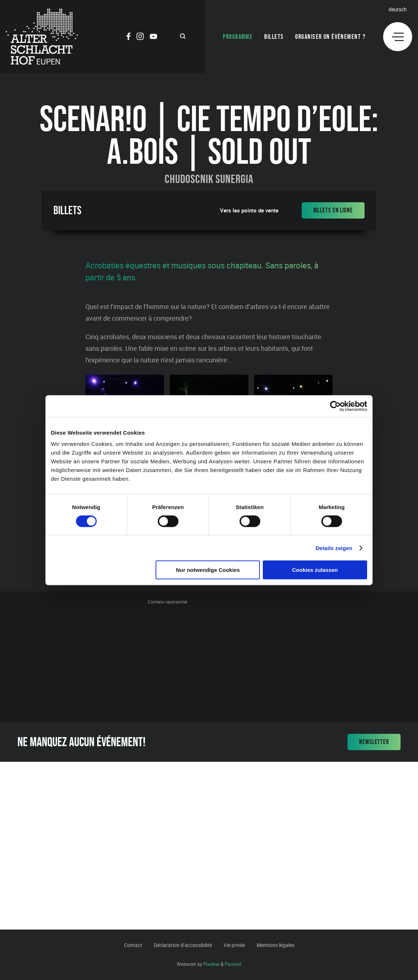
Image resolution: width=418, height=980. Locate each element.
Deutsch (398, 9)
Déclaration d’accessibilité (183, 945)
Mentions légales (276, 945)
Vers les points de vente (249, 210)
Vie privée (234, 945)
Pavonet (233, 964)
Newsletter (374, 742)
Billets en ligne (333, 210)
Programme (238, 37)
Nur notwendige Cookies (208, 570)
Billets (274, 37)
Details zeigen (334, 548)
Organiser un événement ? (330, 37)
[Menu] (398, 37)
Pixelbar (211, 964)
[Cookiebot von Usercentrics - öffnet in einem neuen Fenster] (335, 406)
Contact (133, 945)
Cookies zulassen (315, 570)
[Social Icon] (128, 37)
